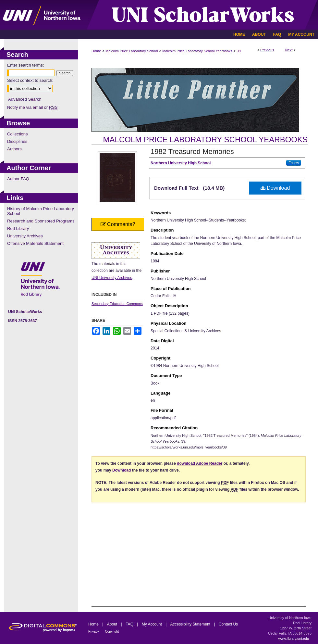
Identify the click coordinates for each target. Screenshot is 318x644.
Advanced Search (25, 99)
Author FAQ (18, 179)
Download (275, 188)
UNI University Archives (112, 278)
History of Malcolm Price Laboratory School (41, 211)
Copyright (112, 631)
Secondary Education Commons (117, 304)
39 (239, 51)
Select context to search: (30, 80)
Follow (294, 163)
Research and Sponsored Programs (41, 221)
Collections (18, 134)
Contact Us (228, 624)
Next (289, 50)
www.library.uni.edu (294, 638)
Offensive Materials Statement (35, 243)
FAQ (130, 624)
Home (96, 51)
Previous (267, 50)
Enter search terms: (25, 65)
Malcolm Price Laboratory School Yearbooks (197, 51)
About (113, 624)
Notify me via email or (32, 107)
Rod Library (18, 228)
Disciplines (17, 141)
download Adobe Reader (200, 463)
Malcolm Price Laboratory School (132, 51)
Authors (14, 149)
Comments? (118, 224)
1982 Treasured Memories (192, 152)
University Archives (25, 236)
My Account (152, 624)
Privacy (94, 631)
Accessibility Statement (191, 624)
